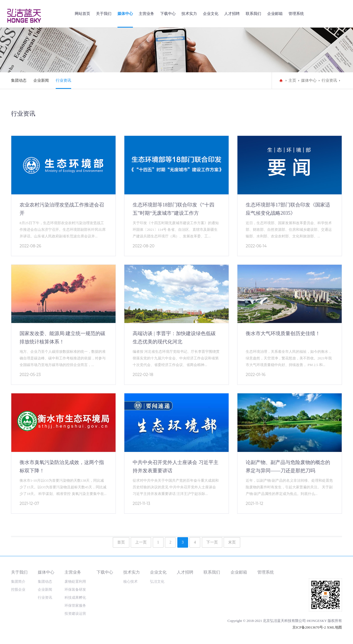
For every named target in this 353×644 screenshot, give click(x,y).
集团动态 (19, 80)
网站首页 (82, 14)
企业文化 (211, 14)
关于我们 (104, 14)
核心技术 (130, 581)
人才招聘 (232, 14)
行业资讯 (63, 80)
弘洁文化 (157, 581)
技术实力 (189, 14)
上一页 (141, 542)
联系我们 (253, 14)
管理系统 (296, 14)
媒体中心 (125, 14)
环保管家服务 (75, 605)
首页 (121, 542)
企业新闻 (41, 80)
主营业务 (146, 14)
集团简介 (18, 581)
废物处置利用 (75, 581)
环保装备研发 (75, 589)
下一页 (212, 542)
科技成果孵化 (75, 597)
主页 (292, 80)
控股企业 (18, 589)
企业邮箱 (275, 14)
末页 (232, 542)
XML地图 (334, 627)
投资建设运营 (75, 613)
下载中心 (168, 14)
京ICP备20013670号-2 (309, 627)
